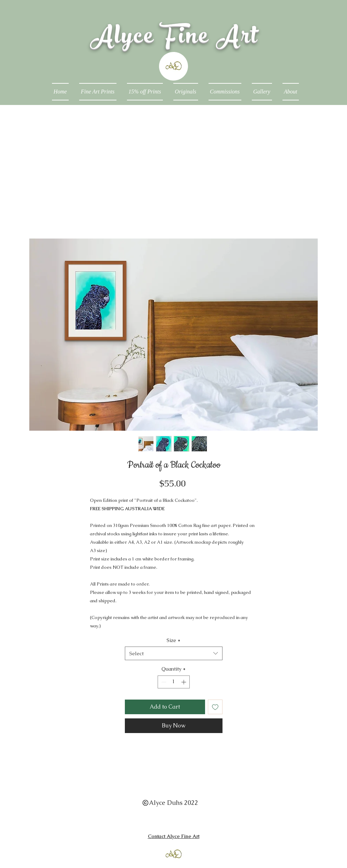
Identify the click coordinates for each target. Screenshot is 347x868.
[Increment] (184, 682)
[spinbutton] (174, 682)
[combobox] (174, 653)
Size (173, 640)
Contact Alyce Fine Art (174, 836)
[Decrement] (163, 682)
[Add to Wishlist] (215, 707)
